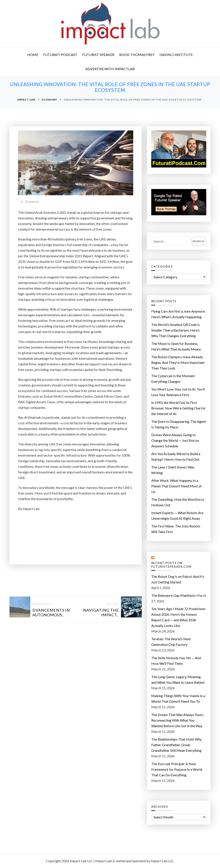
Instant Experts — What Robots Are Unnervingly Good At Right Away (177, 515)
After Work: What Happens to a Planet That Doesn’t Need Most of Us (176, 486)
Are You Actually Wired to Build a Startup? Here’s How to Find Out (176, 456)
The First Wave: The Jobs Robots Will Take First (176, 529)
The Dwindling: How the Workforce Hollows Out (178, 502)
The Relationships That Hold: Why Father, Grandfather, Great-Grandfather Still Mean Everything (176, 745)
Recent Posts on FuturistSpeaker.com (171, 565)
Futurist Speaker (98, 55)
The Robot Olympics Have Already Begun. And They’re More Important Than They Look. (178, 362)
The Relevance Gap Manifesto (173, 595)
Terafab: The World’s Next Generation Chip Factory (171, 642)
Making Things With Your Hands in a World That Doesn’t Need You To (178, 698)
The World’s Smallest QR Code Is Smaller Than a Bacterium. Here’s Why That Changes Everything (176, 330)
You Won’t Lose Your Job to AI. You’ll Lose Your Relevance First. (178, 392)
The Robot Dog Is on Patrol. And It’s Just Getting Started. (178, 579)
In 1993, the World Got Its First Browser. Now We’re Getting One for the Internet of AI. (178, 408)
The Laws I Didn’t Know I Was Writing (173, 470)
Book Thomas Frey (137, 55)
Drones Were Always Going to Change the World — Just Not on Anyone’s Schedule (175, 440)
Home (33, 55)
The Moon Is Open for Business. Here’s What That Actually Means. (176, 346)
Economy (32, 201)
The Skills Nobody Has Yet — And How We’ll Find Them (176, 661)
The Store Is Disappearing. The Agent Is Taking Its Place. (179, 424)
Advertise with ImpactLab (110, 69)
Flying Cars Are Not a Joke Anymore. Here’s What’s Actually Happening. (178, 314)
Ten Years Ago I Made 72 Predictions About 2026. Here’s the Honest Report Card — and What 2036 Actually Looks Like (178, 617)
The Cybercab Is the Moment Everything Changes (173, 379)
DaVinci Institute (176, 55)
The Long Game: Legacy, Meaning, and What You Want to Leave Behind (178, 680)
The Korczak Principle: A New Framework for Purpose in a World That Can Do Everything (177, 769)
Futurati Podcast (60, 55)
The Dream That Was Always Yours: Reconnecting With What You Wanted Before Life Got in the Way (178, 720)
